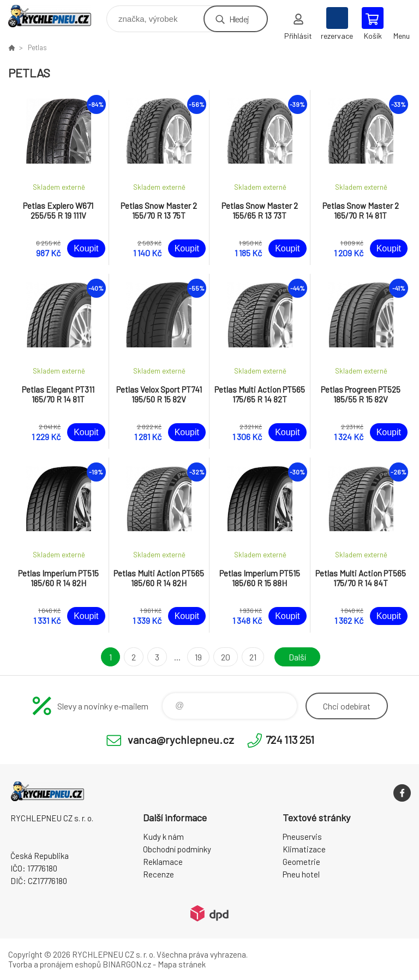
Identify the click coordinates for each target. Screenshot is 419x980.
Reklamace (163, 862)
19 (198, 657)
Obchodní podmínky (177, 849)
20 (226, 657)
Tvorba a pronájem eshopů (55, 964)
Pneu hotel (301, 874)
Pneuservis (302, 837)
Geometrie (301, 862)
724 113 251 (290, 739)
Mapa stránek (182, 964)
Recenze (158, 874)
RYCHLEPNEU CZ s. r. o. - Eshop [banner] (56, 16)
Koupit (86, 248)
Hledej (239, 19)
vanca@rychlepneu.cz (181, 739)
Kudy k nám (163, 837)
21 (253, 657)
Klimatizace (304, 849)
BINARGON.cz (127, 964)
